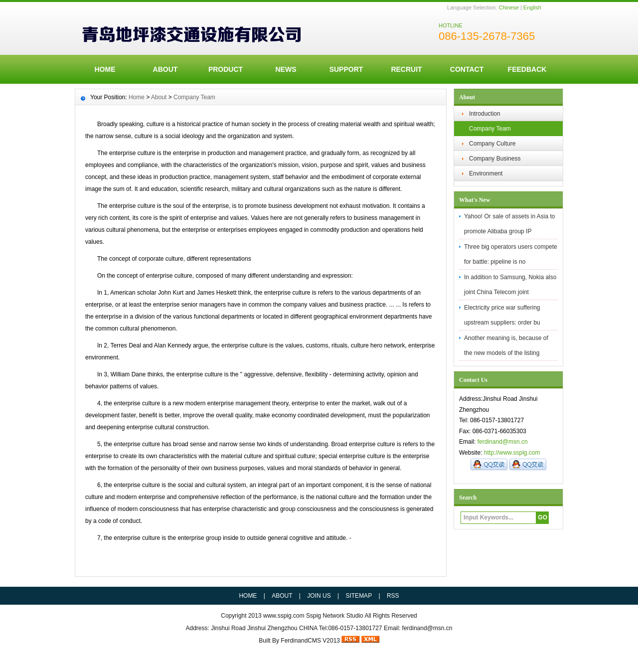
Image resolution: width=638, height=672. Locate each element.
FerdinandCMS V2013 (310, 641)
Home (137, 97)
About (159, 97)
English (532, 7)
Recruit (406, 69)
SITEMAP (359, 596)
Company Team (490, 129)
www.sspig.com (284, 616)
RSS (393, 596)
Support (346, 69)
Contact (467, 69)
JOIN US (319, 596)
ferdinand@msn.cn (503, 442)
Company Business (495, 159)
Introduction (485, 114)
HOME (105, 69)
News (286, 69)
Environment (486, 173)
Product (226, 69)
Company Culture (492, 144)
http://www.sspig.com (512, 453)
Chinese (508, 7)
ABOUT (165, 69)
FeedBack (527, 69)
